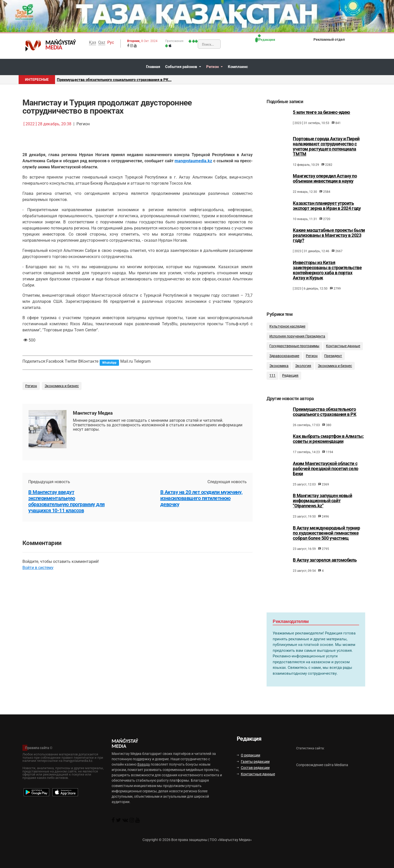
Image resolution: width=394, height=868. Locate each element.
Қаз (93, 42)
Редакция (290, 380)
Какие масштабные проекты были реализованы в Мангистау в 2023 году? (329, 235)
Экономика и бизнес (62, 386)
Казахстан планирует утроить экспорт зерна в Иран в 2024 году (327, 206)
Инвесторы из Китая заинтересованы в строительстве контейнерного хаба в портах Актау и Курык (327, 270)
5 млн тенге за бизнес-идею (321, 112)
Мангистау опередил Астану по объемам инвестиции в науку (325, 179)
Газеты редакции (253, 762)
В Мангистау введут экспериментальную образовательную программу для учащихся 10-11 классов (67, 501)
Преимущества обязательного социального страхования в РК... (114, 80)
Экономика (279, 370)
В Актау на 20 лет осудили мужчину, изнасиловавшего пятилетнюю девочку (201, 498)
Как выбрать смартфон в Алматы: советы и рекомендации (328, 445)
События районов (182, 67)
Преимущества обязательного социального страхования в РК (325, 418)
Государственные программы (294, 350)
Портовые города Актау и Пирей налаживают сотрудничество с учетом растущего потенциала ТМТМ (326, 146)
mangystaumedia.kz (193, 161)
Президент (333, 360)
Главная (153, 67)
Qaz (102, 42)
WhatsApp (109, 363)
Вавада (144, 764)
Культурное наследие (287, 331)
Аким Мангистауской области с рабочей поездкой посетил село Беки (325, 475)
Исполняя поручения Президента (297, 341)
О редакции (248, 755)
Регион (213, 67)
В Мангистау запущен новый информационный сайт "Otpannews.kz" (322, 507)
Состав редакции (253, 768)
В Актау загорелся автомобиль (325, 566)
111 (272, 380)
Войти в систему (38, 568)
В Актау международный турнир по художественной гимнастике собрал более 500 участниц (326, 539)
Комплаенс (238, 67)
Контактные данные (343, 350)
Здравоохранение (284, 360)
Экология (303, 370)
